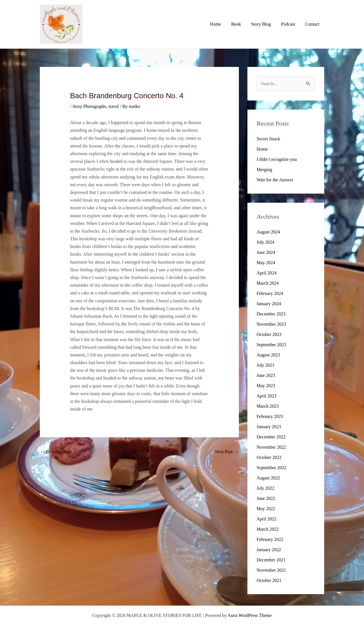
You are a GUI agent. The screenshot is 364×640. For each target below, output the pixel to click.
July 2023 (265, 365)
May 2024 (266, 263)
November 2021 (271, 570)
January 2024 (269, 304)
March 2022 (268, 529)
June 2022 (266, 498)
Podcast (289, 24)
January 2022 (269, 550)
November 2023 (271, 324)
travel (113, 106)
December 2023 (271, 314)
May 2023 (266, 386)
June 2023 (266, 375)
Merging (264, 170)
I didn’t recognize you (277, 159)
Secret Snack (268, 139)
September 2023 (271, 345)
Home (220, 24)
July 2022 (265, 488)
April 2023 (266, 396)
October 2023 (269, 334)
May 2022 (266, 509)
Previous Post (56, 452)
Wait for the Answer (275, 180)
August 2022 (268, 478)
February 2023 (270, 416)
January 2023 (269, 427)
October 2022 (269, 457)
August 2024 (268, 232)
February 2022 (270, 539)
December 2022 (271, 437)
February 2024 (270, 293)
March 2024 (268, 283)
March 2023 (268, 406)
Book (239, 24)
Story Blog (263, 24)
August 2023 (268, 355)
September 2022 (271, 468)
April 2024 (266, 273)
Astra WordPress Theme (250, 615)
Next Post (227, 452)
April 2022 (266, 519)
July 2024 (265, 242)
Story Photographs (89, 106)
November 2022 (271, 447)
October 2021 (269, 580)
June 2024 (266, 252)
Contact (313, 24)
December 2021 (271, 560)
